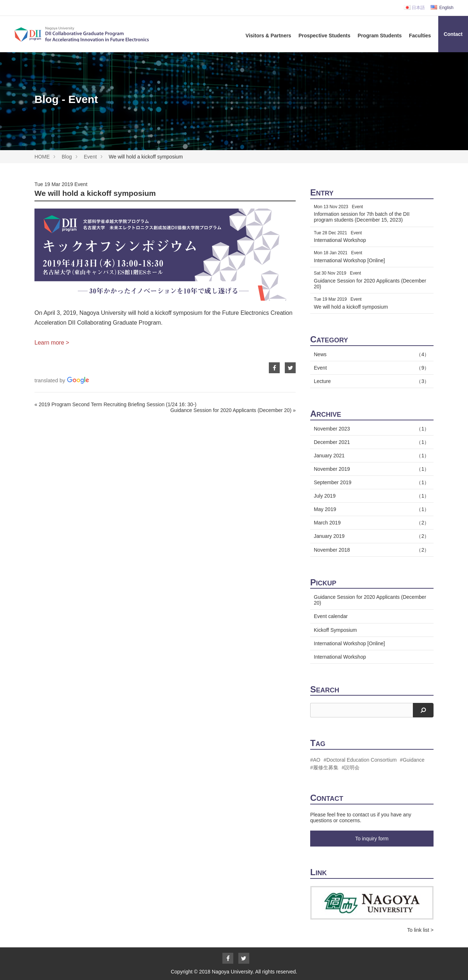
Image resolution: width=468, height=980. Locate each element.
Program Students (380, 36)
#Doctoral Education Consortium (360, 760)
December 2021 (370, 442)
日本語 (414, 8)
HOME (42, 157)
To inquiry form (372, 839)
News (370, 354)
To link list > (420, 930)
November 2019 (370, 469)
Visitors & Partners (268, 36)
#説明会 (351, 767)
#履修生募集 (324, 767)
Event (90, 157)
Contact (453, 34)
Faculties (420, 36)
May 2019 (370, 509)
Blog (67, 157)
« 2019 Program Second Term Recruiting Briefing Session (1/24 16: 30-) (115, 404)
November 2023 (370, 429)
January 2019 (370, 536)
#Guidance (412, 760)
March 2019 (370, 523)
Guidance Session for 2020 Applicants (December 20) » (233, 410)
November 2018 (370, 550)
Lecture (370, 381)
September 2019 (370, 482)
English (442, 8)
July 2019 (370, 496)
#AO (315, 760)
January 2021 (370, 456)
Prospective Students (325, 36)
